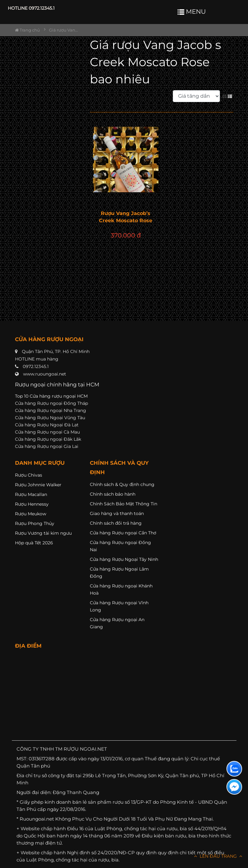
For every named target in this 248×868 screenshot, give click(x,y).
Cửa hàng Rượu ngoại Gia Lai (47, 446)
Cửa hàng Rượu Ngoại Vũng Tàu (50, 418)
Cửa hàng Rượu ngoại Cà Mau (47, 432)
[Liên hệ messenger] (234, 787)
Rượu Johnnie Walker (38, 485)
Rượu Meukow (31, 514)
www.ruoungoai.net (45, 374)
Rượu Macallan (31, 494)
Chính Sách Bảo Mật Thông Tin (124, 504)
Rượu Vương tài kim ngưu (43, 533)
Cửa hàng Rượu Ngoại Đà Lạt (47, 425)
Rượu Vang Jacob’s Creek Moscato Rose (126, 217)
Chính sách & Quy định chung (122, 484)
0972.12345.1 (36, 366)
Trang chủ (27, 30)
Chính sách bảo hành (113, 494)
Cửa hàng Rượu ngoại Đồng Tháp (51, 403)
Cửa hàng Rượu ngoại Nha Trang (51, 410)
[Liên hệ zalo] (234, 769)
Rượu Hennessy (32, 504)
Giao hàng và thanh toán (117, 513)
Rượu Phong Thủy (35, 523)
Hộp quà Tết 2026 (34, 543)
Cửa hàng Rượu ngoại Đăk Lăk (48, 439)
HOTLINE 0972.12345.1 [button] (31, 8)
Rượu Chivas (29, 475)
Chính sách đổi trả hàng (116, 523)
